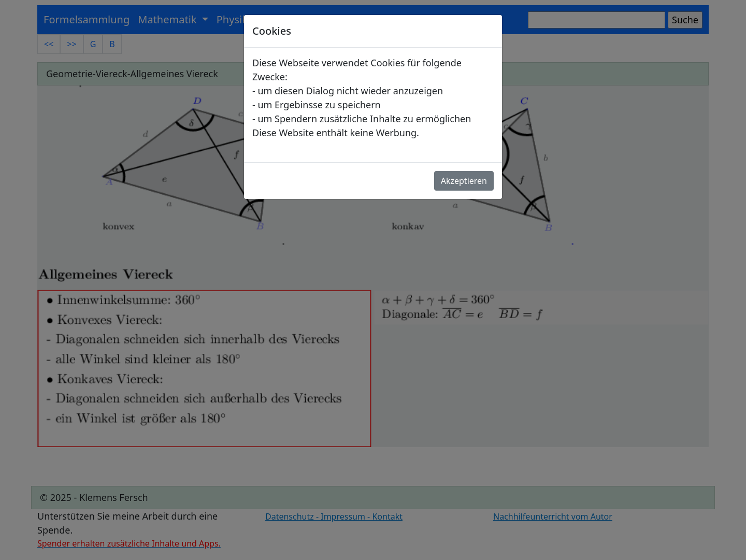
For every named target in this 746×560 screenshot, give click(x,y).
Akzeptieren (464, 181)
